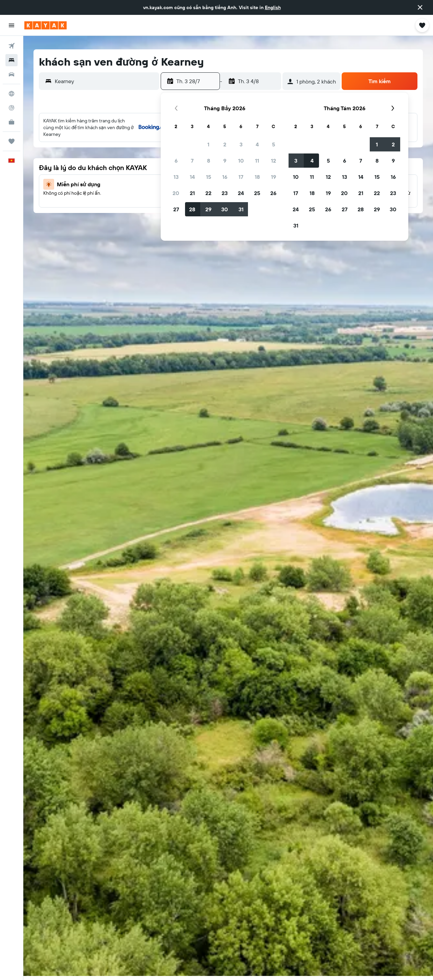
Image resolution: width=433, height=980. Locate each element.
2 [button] (225, 144)
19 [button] (274, 177)
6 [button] (176, 161)
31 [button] (241, 209)
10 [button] (241, 161)
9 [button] (225, 161)
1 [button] (208, 144)
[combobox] (105, 81)
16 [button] (225, 177)
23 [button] (225, 193)
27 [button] (176, 209)
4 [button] (257, 144)
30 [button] (225, 209)
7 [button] (192, 161)
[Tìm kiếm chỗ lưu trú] (12, 60)
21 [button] (192, 193)
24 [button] (241, 193)
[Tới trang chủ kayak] (45, 25)
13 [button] (176, 177)
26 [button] (273, 193)
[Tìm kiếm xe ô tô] (12, 74)
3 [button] (241, 144)
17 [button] (241, 177)
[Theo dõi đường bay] (12, 108)
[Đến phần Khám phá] (12, 94)
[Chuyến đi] (12, 141)
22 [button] (208, 193)
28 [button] (192, 209)
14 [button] (192, 177)
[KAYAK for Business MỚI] (12, 122)
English (273, 7)
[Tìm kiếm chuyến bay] (12, 46)
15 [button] (209, 177)
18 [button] (257, 177)
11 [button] (257, 161)
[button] (420, 7)
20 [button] (176, 193)
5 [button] (274, 144)
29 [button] (208, 209)
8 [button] (209, 161)
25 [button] (257, 193)
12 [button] (274, 161)
